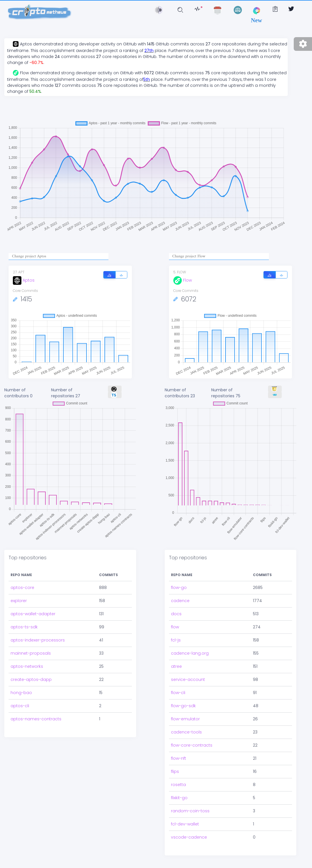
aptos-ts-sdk (24, 627)
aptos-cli (20, 706)
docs (176, 614)
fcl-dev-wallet (185, 824)
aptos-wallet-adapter (33, 614)
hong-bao (21, 693)
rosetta (178, 785)
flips (175, 771)
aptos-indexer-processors (38, 640)
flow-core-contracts (192, 745)
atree (176, 666)
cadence (180, 601)
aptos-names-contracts (36, 719)
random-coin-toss (190, 811)
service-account (188, 679)
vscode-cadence (189, 837)
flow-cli (178, 693)
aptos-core (22, 588)
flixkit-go (179, 798)
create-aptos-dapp (31, 679)
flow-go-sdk (183, 706)
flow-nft (179, 758)
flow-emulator (185, 719)
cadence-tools (186, 732)
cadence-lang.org (190, 653)
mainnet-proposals (31, 653)
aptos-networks (27, 666)
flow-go (179, 588)
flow (175, 627)
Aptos (24, 280)
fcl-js (176, 640)
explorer (19, 601)
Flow (183, 280)
